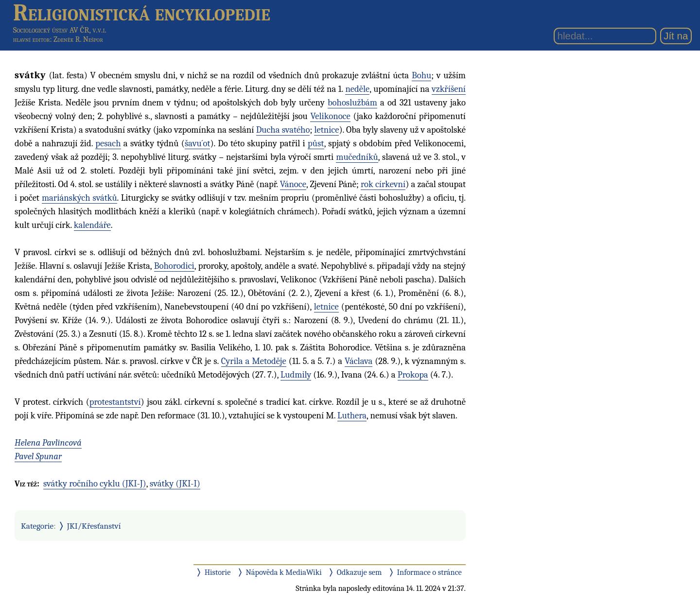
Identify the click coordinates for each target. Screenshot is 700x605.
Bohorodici (174, 266)
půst (316, 143)
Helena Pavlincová (48, 443)
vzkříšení (449, 89)
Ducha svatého (283, 130)
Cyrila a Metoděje (254, 361)
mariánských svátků (79, 198)
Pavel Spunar (38, 456)
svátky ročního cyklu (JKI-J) (95, 484)
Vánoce (293, 184)
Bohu (421, 75)
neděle (357, 89)
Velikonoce (330, 116)
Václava (359, 361)
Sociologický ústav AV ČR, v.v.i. (60, 30)
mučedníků (357, 157)
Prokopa (413, 375)
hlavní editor (32, 39)
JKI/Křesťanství (94, 526)
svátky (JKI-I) (175, 484)
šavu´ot (198, 143)
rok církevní (383, 184)
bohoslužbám (352, 103)
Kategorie (37, 526)
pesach (108, 143)
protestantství (115, 402)
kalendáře (92, 225)
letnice (326, 130)
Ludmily (296, 375)
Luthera (352, 415)
